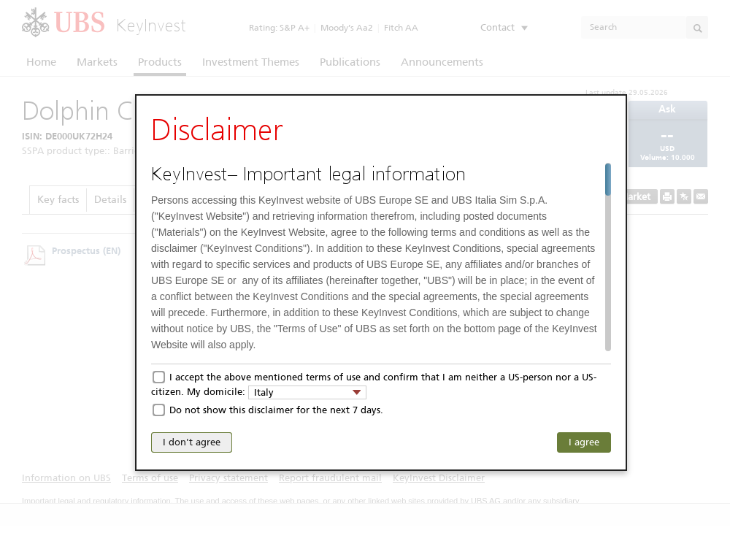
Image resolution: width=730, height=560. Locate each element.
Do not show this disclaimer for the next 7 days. (276, 410)
